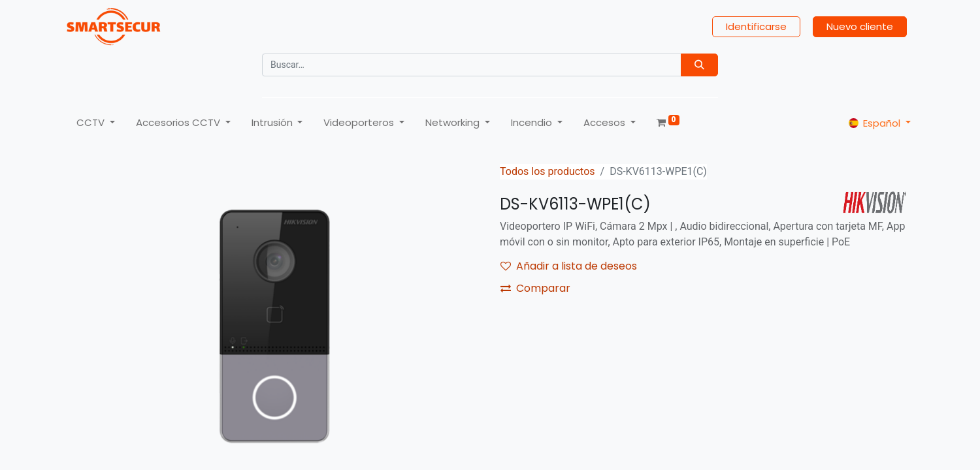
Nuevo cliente (860, 26)
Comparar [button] (535, 288)
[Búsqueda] (699, 65)
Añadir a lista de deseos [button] (569, 266)
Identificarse (756, 26)
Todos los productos (547, 171)
